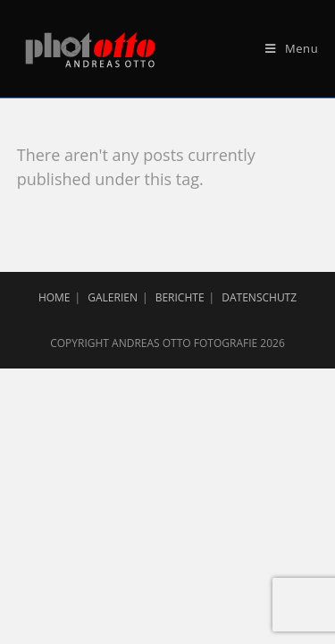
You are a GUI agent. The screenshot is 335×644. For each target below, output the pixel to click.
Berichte (180, 297)
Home (54, 297)
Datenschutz (259, 297)
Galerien (113, 297)
